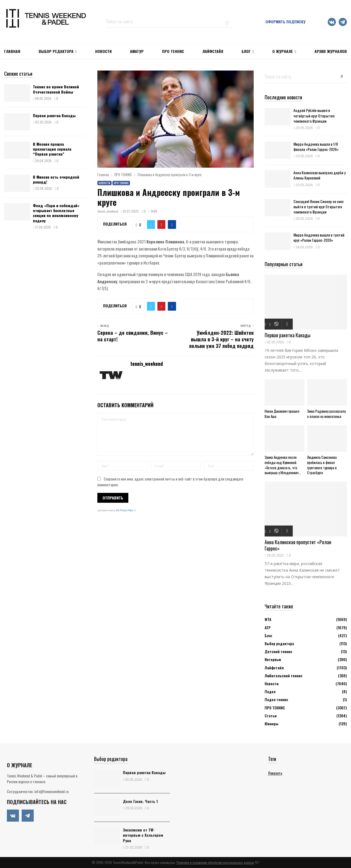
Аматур (137, 51)
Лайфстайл (274, 668)
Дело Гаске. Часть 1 (140, 801)
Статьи (271, 716)
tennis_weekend (108, 211)
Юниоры (271, 724)
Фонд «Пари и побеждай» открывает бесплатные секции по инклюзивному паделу (56, 213)
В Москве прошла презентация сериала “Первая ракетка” (52, 149)
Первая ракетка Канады (54, 115)
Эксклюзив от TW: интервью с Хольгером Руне (143, 835)
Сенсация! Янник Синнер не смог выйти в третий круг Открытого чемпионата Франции (319, 207)
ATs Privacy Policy (125, 510)
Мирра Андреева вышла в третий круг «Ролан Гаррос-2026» (319, 237)
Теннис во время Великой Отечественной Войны (56, 89)
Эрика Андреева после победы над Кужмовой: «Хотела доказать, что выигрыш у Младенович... (283, 465)
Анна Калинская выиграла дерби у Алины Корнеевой (319, 175)
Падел (270, 691)
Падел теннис (276, 699)
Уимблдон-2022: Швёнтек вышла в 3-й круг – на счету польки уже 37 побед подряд (221, 339)
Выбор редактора (56, 51)
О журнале (283, 51)
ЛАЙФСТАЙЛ (213, 51)
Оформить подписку (285, 22)
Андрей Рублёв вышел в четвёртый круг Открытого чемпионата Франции (314, 115)
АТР (268, 627)
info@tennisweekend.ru (51, 791)
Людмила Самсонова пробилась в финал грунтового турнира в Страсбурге (322, 465)
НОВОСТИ (103, 51)
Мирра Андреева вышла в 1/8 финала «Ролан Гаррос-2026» (316, 147)
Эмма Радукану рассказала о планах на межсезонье (326, 414)
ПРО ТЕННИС (173, 51)
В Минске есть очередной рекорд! (56, 179)
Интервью (273, 659)
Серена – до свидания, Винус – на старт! (133, 336)
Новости (104, 183)
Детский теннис (278, 651)
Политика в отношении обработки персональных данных (215, 862)
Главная (12, 51)
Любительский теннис (284, 675)
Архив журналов (331, 51)
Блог (246, 51)
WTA (268, 619)
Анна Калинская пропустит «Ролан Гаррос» (298, 545)
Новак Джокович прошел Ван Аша (282, 414)
